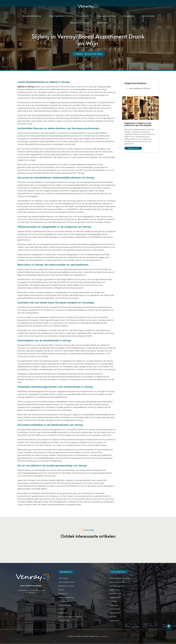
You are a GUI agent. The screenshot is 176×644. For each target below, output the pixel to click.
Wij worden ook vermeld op (70, 617)
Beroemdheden (65, 605)
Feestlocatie (114, 621)
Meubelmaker (115, 613)
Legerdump (114, 590)
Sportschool (114, 609)
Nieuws (85, 16)
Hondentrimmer (116, 586)
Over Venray (63, 578)
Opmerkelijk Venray (32, 16)
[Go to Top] (169, 626)
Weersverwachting (106, 16)
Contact (62, 609)
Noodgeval (129, 16)
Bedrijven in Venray (80, 23)
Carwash (113, 617)
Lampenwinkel (115, 594)
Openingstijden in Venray (61, 16)
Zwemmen (114, 605)
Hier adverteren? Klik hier (140, 89)
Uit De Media (148, 16)
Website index (64, 621)
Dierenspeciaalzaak (117, 582)
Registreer (102, 23)
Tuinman (113, 601)
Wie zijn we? (64, 601)
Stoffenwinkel (115, 598)
